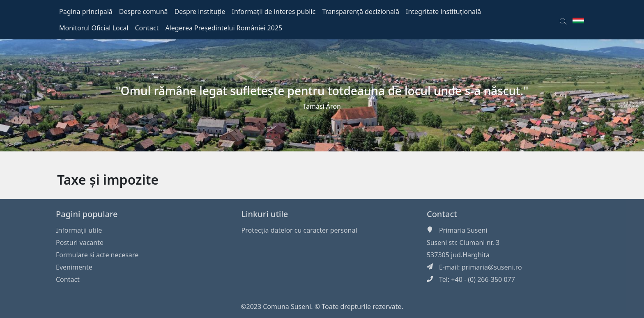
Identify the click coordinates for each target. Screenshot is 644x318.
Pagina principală (86, 11)
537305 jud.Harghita (458, 255)
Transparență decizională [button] (361, 11)
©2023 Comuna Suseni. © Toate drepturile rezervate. (322, 307)
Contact (68, 279)
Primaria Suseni (463, 230)
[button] (563, 20)
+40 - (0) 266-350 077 (483, 279)
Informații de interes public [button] (274, 11)
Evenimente (74, 267)
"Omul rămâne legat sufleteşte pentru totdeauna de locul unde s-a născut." (322, 91)
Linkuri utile (264, 214)
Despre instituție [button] (200, 11)
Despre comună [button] (144, 11)
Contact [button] (147, 28)
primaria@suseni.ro (492, 267)
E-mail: (450, 267)
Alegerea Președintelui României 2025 (224, 28)
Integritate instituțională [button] (443, 11)
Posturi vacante (80, 243)
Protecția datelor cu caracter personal (299, 230)
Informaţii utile (79, 230)
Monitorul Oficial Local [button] (94, 28)
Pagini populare (87, 214)
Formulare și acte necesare (97, 255)
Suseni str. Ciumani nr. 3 (463, 243)
